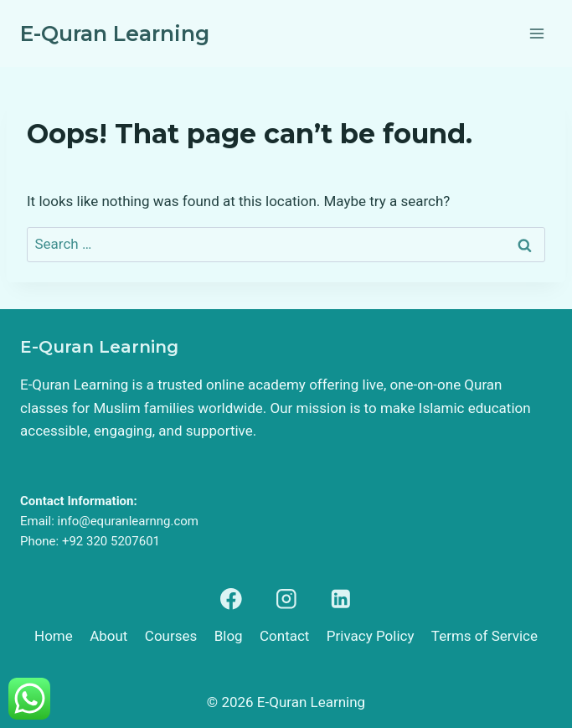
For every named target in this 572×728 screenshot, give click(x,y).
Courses (171, 636)
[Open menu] (536, 33)
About (108, 636)
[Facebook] (232, 599)
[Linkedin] (340, 599)
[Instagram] (286, 599)
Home (54, 636)
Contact (284, 636)
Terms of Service (484, 636)
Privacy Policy (371, 636)
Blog (229, 636)
